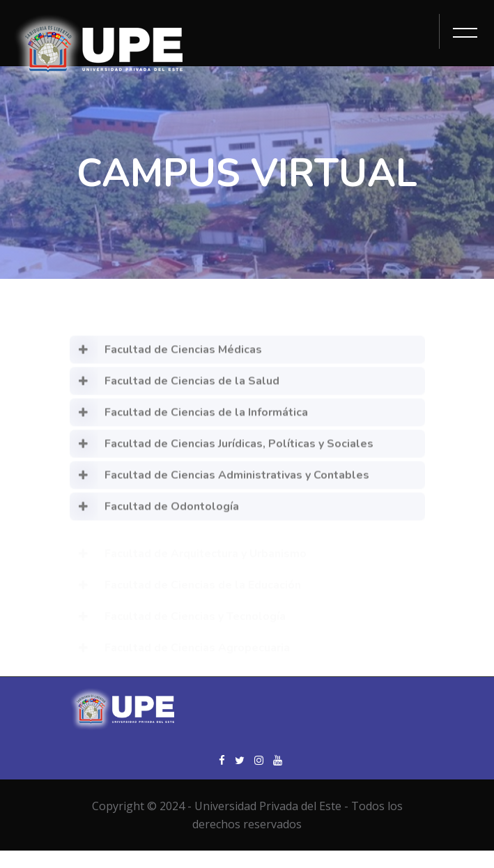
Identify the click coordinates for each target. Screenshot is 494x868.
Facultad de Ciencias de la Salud (175, 388)
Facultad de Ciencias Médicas (166, 356)
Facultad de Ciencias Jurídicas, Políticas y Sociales (222, 450)
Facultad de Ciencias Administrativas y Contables (219, 482)
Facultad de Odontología (154, 513)
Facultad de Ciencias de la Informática (189, 419)
